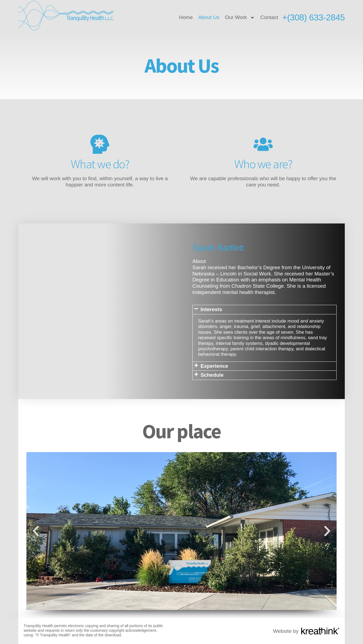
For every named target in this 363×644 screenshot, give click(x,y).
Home (186, 17)
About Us (209, 17)
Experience (214, 366)
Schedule (212, 375)
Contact (269, 17)
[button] (264, 310)
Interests (211, 309)
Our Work (240, 18)
